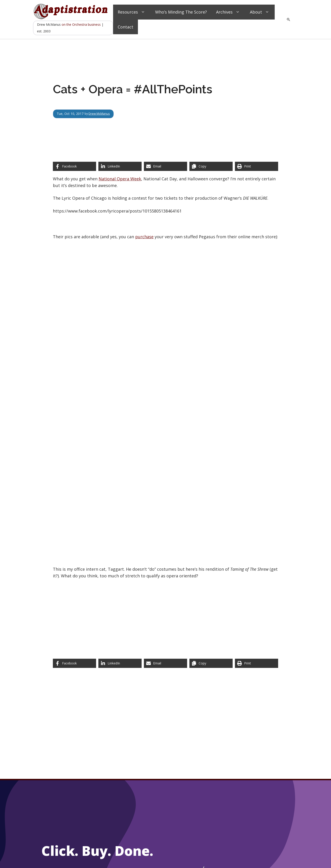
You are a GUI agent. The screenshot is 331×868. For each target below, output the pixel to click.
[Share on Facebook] (74, 166)
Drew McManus (101, 114)
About (260, 12)
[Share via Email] (165, 166)
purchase (144, 237)
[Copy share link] (211, 166)
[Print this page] (257, 166)
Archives (228, 12)
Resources (132, 12)
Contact (126, 27)
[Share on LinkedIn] (120, 166)
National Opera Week (120, 179)
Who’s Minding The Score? (181, 12)
